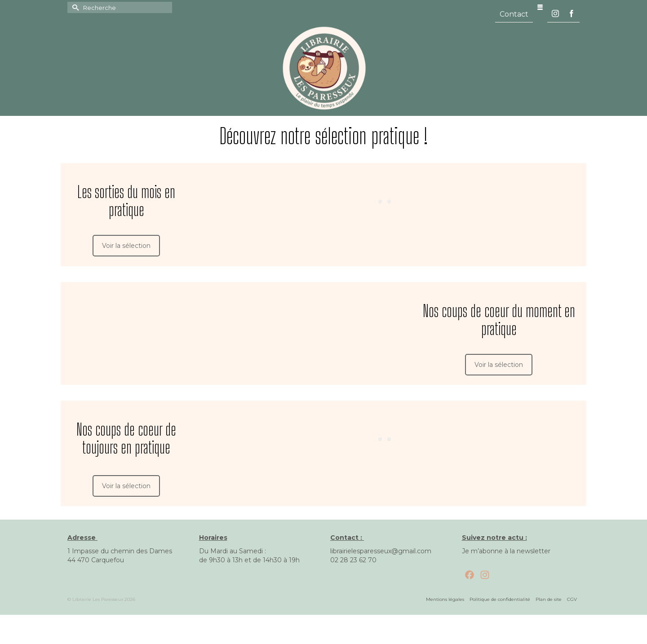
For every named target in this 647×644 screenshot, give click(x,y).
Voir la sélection (126, 246)
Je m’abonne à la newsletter (506, 551)
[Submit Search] (74, 7)
